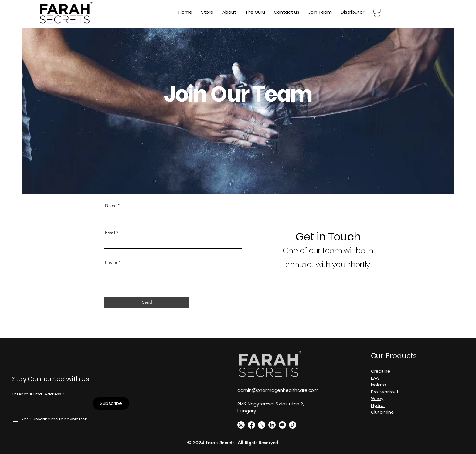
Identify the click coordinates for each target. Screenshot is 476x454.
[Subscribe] (111, 403)
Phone (111, 262)
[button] (377, 12)
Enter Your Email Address (37, 394)
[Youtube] (282, 425)
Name (111, 205)
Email (110, 233)
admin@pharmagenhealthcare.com (278, 390)
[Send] (147, 302)
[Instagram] (241, 425)
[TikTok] (293, 425)
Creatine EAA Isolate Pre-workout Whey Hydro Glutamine (385, 392)
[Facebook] (251, 425)
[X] (262, 425)
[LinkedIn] (272, 425)
